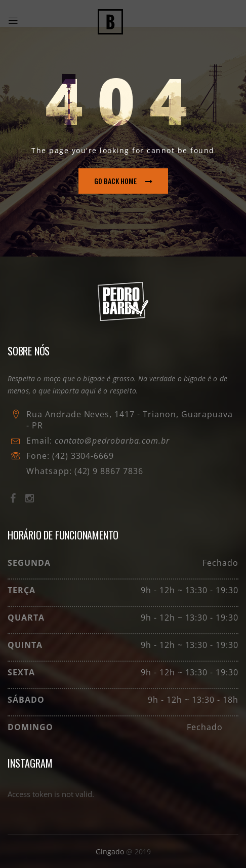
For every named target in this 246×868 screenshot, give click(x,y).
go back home (123, 181)
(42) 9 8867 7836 (108, 471)
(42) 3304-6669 (83, 456)
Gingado (111, 852)
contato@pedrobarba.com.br (112, 441)
